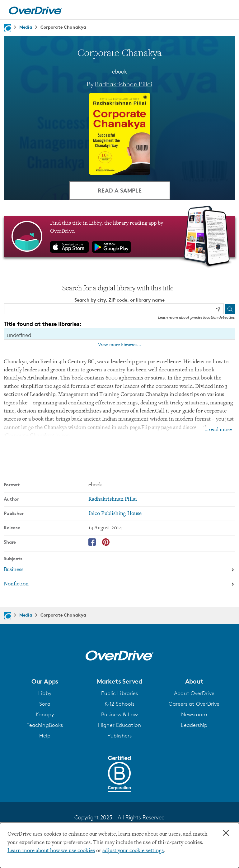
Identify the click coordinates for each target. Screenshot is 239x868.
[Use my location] (218, 309)
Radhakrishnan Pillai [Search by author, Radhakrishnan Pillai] (124, 84)
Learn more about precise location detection (197, 317)
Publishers (119, 736)
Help (45, 736)
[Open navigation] (227, 11)
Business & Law (120, 714)
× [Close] (226, 833)
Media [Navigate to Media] (26, 27)
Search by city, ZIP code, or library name (119, 300)
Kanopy (45, 714)
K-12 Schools (119, 704)
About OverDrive (194, 693)
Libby (45, 693)
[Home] (35, 10)
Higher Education (119, 725)
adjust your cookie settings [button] (133, 851)
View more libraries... (119, 345)
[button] (45, 681)
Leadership (194, 725)
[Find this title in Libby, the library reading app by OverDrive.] (119, 236)
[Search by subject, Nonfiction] (119, 584)
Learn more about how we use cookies (51, 851)
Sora (45, 704)
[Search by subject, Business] (119, 570)
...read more (218, 430)
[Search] (230, 309)
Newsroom (194, 714)
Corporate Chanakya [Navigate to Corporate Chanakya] (63, 27)
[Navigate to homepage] (7, 28)
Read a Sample (120, 190)
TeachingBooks (45, 725)
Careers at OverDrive (194, 704)
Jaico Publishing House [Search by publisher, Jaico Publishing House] (115, 514)
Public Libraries (120, 693)
